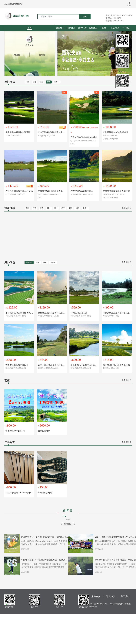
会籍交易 (115, 28)
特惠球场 (71, 28)
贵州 (56, 208)
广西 (35, 208)
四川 (49, 208)
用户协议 (96, 596)
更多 (57, 82)
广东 (49, 82)
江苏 (35, 82)
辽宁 (63, 208)
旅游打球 (82, 28)
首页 (29, 28)
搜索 (85, 17)
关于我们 (125, 596)
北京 (27, 82)
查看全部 (127, 208)
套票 (104, 28)
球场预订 (60, 28)
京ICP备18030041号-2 (99, 604)
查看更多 (68, 524)
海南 (27, 208)
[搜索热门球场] (58, 17)
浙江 (42, 82)
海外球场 (93, 28)
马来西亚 (29, 263)
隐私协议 (111, 596)
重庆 (42, 208)
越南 (45, 263)
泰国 (38, 263)
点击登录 (29, 45)
